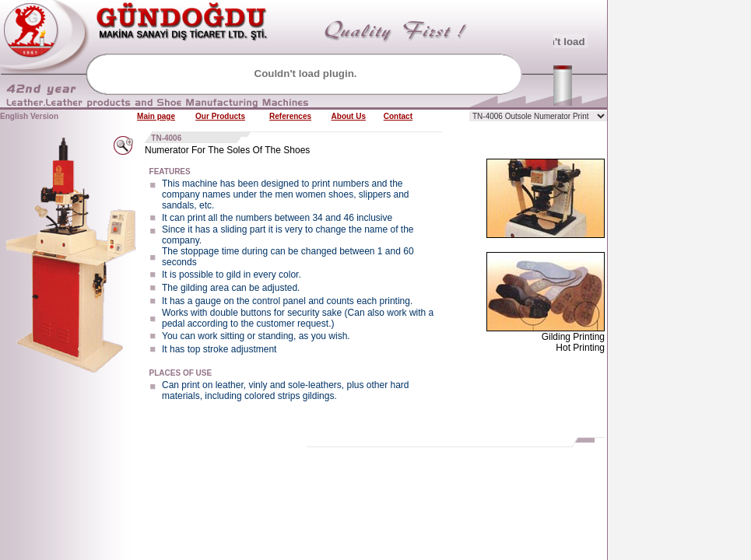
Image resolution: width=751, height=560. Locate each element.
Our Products (220, 116)
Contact (398, 116)
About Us (349, 116)
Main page (156, 116)
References (290, 116)
